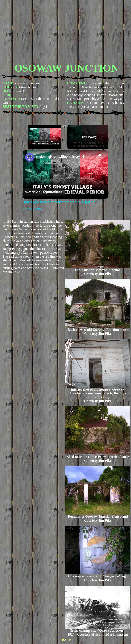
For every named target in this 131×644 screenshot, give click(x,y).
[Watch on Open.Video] (44, 192)
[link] (30, 157)
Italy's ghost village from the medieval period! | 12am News (65, 157)
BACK (67, 640)
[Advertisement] (66, 32)
